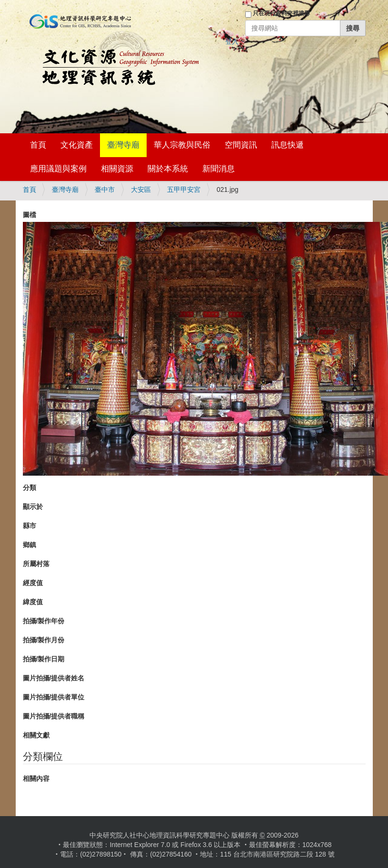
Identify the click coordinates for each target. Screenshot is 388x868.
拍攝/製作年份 (44, 621)
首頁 (38, 145)
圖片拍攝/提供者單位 (54, 697)
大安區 (141, 190)
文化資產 (77, 145)
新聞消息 (219, 169)
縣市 (30, 526)
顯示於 (33, 507)
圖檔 (30, 215)
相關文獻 (36, 735)
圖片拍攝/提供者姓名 (54, 678)
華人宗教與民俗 (182, 145)
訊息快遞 (288, 145)
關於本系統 (168, 169)
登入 (232, 41)
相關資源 (117, 169)
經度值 (33, 583)
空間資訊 (241, 145)
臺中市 (105, 190)
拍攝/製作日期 (44, 659)
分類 (30, 488)
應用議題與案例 (58, 169)
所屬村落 (36, 564)
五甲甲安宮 (184, 190)
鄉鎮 (30, 545)
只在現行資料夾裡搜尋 (281, 13)
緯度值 (33, 602)
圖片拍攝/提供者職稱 (54, 716)
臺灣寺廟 (123, 145)
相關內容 (36, 778)
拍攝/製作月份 (44, 640)
